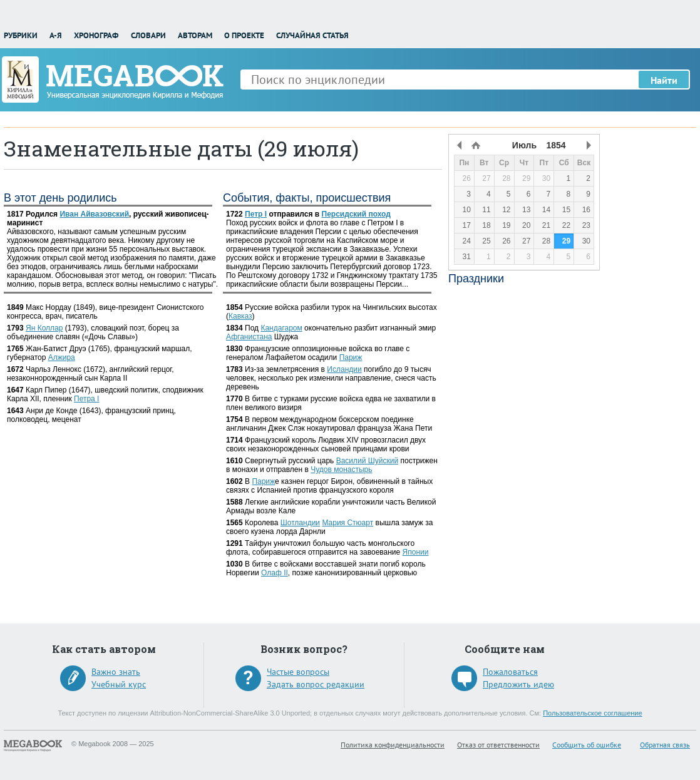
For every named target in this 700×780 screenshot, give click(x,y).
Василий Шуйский (367, 461)
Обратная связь (665, 745)
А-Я (56, 35)
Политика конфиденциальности (393, 745)
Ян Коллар (44, 328)
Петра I (86, 399)
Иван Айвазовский (94, 214)
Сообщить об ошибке (587, 745)
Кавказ (240, 316)
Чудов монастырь (341, 470)
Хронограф (96, 35)
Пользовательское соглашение (592, 713)
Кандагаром (281, 328)
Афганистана (249, 337)
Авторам (195, 35)
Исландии (344, 369)
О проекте (244, 35)
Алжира (62, 357)
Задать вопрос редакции (316, 684)
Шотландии (300, 523)
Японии (416, 552)
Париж (351, 357)
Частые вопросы (298, 672)
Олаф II (275, 573)
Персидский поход (356, 214)
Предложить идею (518, 684)
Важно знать (116, 672)
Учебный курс (119, 684)
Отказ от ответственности (498, 745)
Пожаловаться (510, 672)
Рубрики (21, 35)
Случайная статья (312, 35)
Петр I (256, 214)
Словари (148, 35)
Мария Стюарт (347, 523)
